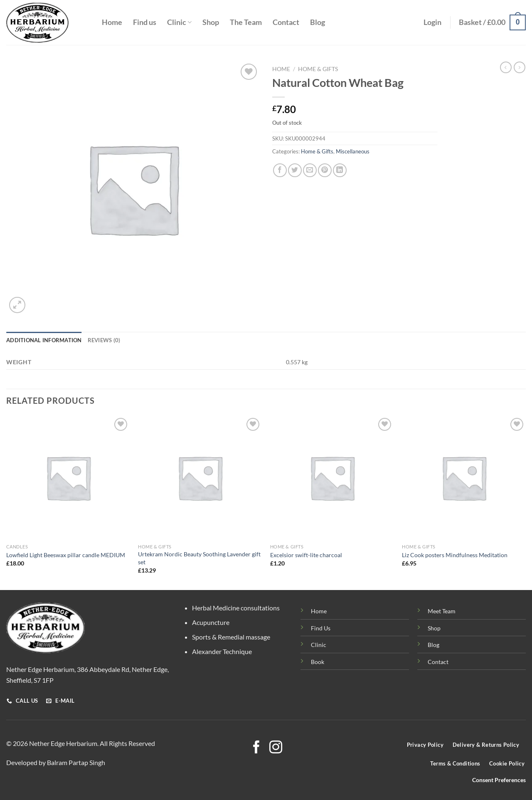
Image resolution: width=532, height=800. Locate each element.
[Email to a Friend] (310, 170)
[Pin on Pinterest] (325, 170)
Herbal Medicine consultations (236, 608)
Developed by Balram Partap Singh (56, 762)
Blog (318, 22)
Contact (286, 22)
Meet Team (442, 611)
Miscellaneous (353, 151)
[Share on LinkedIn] (340, 170)
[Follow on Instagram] (276, 748)
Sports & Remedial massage (231, 637)
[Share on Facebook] (280, 170)
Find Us (321, 628)
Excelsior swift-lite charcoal (306, 555)
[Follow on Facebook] (256, 748)
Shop (211, 22)
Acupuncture (211, 622)
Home (112, 22)
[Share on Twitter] (295, 170)
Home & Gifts (318, 69)
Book (318, 662)
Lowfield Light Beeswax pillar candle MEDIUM (66, 555)
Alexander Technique (222, 651)
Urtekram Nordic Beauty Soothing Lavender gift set (199, 558)
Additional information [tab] (44, 340)
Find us (145, 22)
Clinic (179, 22)
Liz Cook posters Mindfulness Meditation (455, 555)
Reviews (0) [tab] (104, 340)
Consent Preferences (499, 780)
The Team (246, 22)
